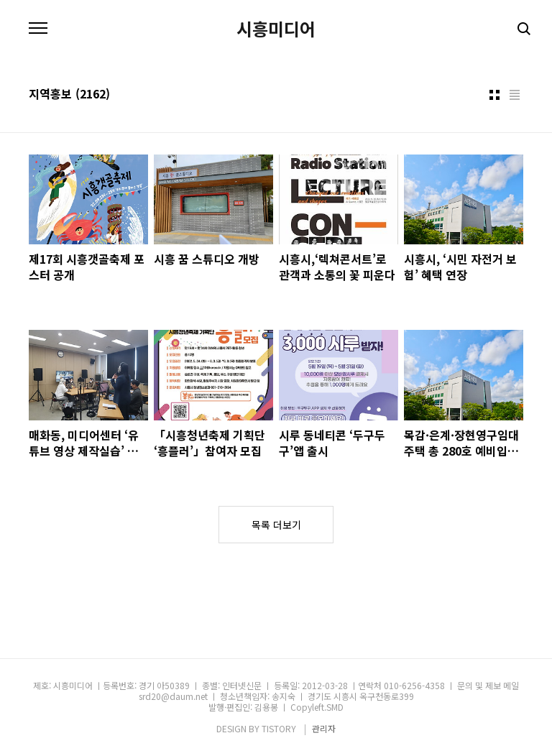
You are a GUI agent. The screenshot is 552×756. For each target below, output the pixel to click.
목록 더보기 (276, 525)
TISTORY (279, 728)
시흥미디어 (276, 29)
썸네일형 (494, 95)
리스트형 (515, 95)
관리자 (324, 728)
